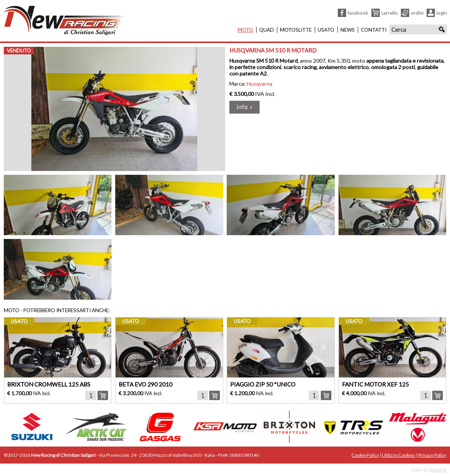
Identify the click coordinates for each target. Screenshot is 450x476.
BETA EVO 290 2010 (145, 384)
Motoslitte (296, 30)
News (348, 30)
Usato (326, 30)
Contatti (374, 30)
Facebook (358, 13)
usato (19, 321)
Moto (245, 30)
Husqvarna (260, 84)
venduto (19, 51)
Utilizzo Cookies (399, 455)
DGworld (438, 470)
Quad (267, 30)
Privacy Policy (432, 455)
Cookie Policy (365, 455)
